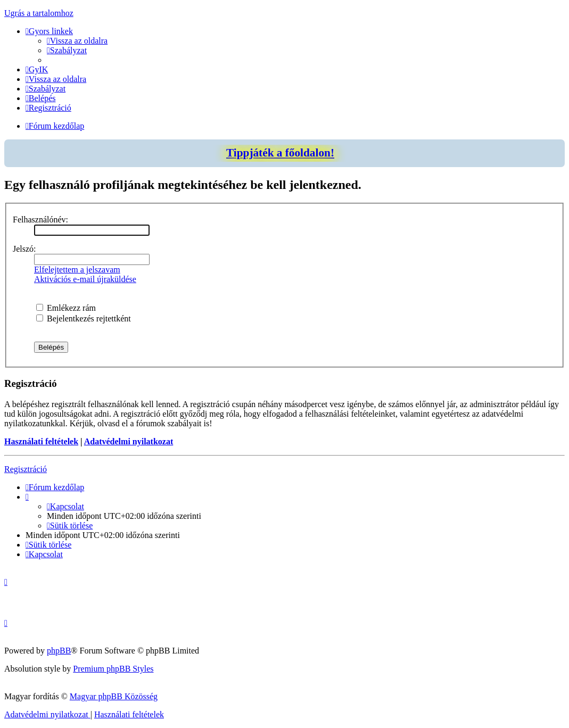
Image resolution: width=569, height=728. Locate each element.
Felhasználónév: (40, 220)
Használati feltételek (41, 441)
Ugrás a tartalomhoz (39, 13)
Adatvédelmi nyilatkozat (129, 441)
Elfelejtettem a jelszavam (77, 270)
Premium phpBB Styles (113, 669)
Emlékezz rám (66, 308)
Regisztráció (26, 469)
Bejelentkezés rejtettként (84, 318)
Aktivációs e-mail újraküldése (85, 279)
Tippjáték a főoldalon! (280, 153)
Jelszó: (24, 249)
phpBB (59, 651)
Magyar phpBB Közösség (114, 696)
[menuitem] (77, 41)
